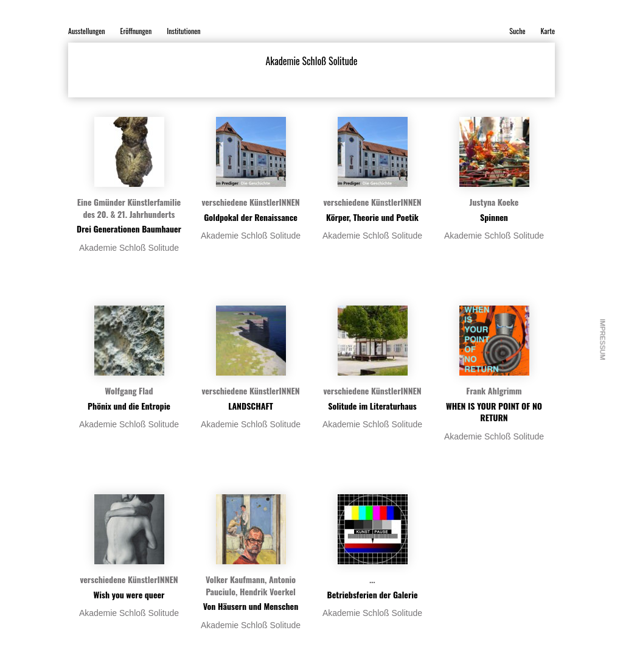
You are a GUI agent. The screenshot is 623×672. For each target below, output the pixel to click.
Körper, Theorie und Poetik (372, 217)
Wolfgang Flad (129, 390)
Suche (517, 31)
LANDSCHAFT (251, 406)
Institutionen (183, 31)
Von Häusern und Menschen (251, 606)
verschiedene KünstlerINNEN (250, 202)
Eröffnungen (136, 31)
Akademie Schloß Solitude (129, 248)
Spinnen (494, 217)
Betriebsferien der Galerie (372, 594)
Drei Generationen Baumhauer (129, 229)
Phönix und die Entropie (129, 406)
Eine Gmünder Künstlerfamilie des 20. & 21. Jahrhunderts (129, 208)
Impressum (603, 340)
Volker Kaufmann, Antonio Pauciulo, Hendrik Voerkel (251, 585)
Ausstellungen (87, 31)
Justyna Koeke (494, 202)
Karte (548, 31)
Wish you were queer (129, 594)
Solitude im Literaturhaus (372, 406)
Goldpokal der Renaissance (251, 217)
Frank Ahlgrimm (494, 390)
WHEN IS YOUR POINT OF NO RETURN (494, 412)
